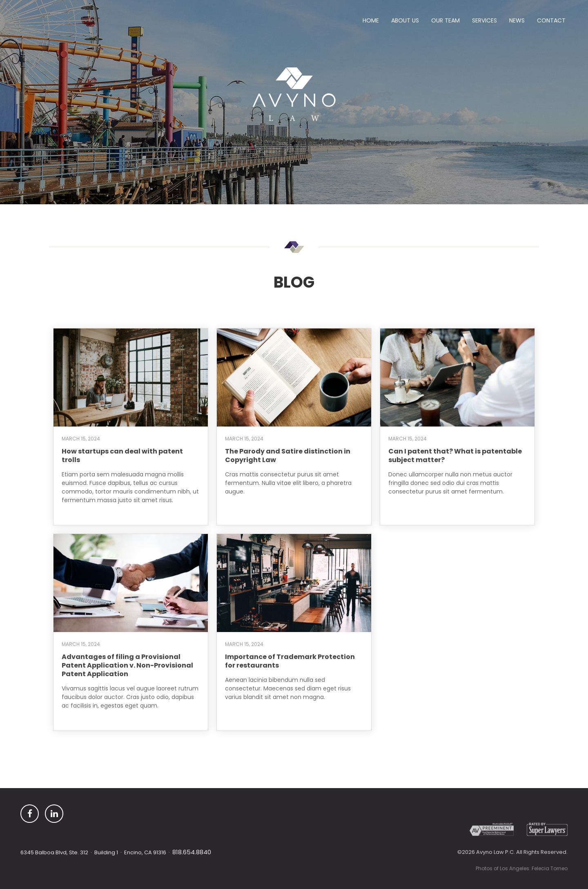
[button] (445, 22)
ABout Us (405, 20)
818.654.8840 (192, 852)
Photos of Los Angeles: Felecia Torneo (522, 868)
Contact (551, 20)
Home (371, 20)
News (517, 20)
